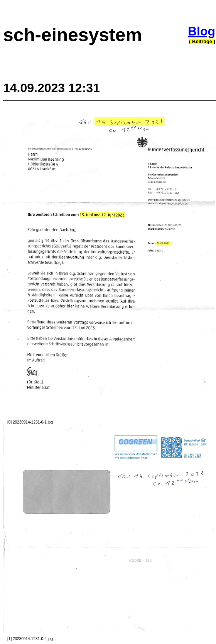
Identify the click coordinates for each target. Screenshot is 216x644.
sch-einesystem (73, 35)
